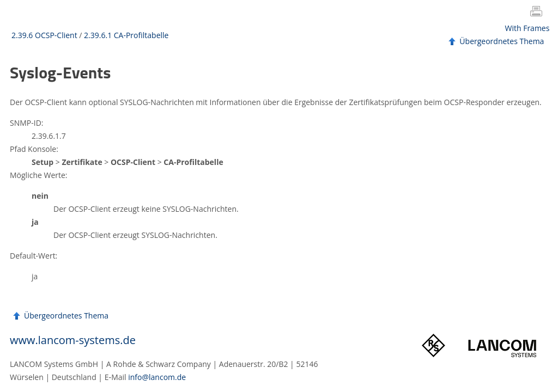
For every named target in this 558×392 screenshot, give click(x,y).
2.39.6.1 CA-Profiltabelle (126, 35)
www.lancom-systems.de (73, 340)
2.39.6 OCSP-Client (44, 35)
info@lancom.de (157, 377)
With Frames (527, 28)
